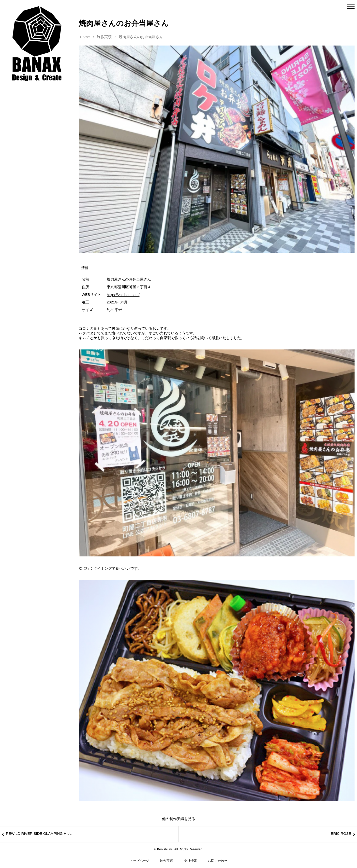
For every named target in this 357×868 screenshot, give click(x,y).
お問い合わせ (218, 861)
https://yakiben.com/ (123, 295)
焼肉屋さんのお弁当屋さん (141, 37)
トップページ (139, 861)
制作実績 (104, 37)
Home (85, 37)
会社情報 (191, 861)
